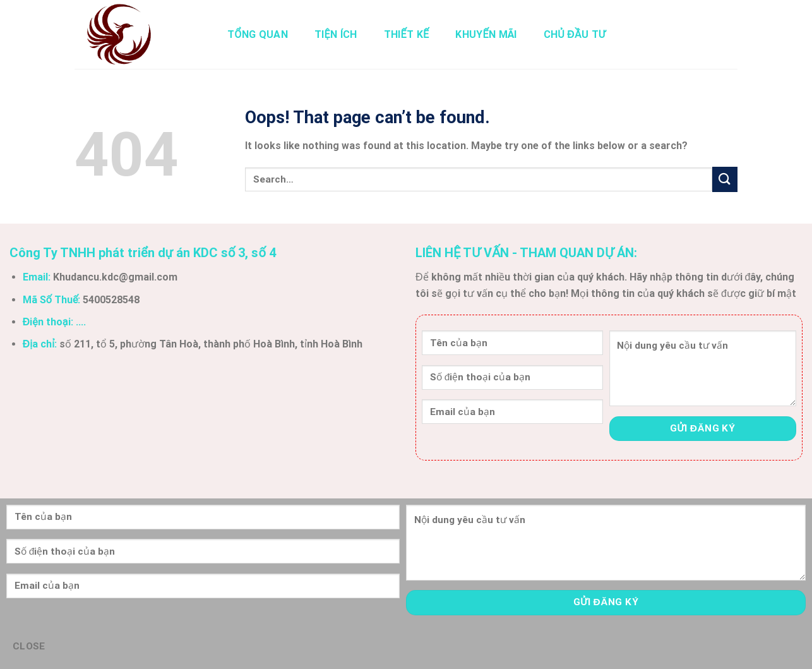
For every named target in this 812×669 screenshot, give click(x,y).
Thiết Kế (407, 34)
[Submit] (725, 179)
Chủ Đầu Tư (575, 34)
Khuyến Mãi (486, 34)
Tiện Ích (336, 34)
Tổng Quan (258, 34)
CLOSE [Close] (29, 646)
